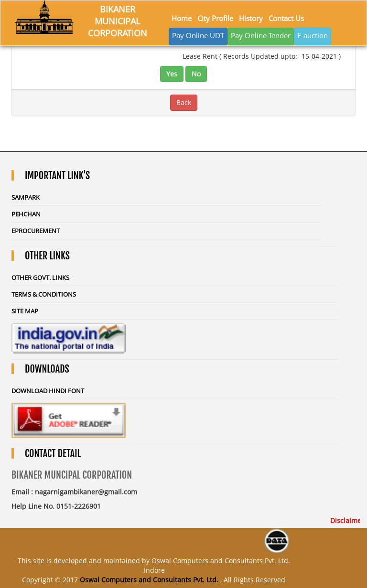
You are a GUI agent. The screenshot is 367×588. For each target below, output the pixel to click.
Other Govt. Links (40, 278)
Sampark (26, 197)
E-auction (313, 35)
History (251, 18)
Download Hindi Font (48, 391)
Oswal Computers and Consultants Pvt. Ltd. (149, 580)
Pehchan (26, 214)
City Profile (215, 18)
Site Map (25, 311)
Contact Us (286, 18)
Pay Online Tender (261, 35)
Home (182, 18)
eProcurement (36, 231)
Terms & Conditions (44, 294)
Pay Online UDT (198, 35)
